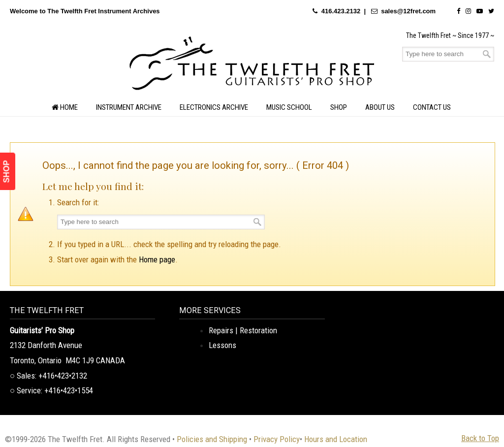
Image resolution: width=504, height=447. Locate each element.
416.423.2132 (341, 11)
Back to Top (480, 438)
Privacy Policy (277, 439)
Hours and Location (336, 439)
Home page (157, 259)
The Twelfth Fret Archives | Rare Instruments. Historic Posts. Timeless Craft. (252, 66)
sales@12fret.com (408, 11)
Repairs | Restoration (243, 330)
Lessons (222, 345)
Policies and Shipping (212, 439)
